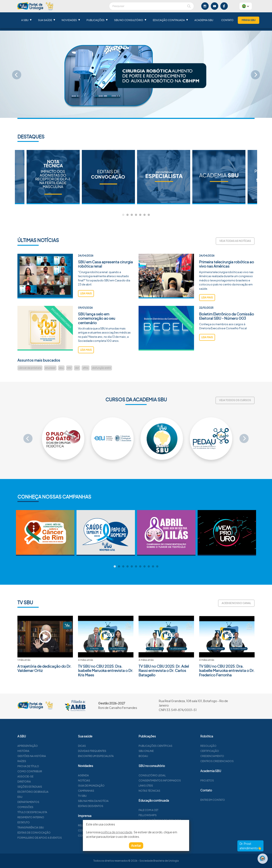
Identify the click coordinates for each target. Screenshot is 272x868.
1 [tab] (123, 215)
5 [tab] (140, 215)
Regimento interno (49, 817)
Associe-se (44, 776)
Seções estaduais (48, 787)
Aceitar (136, 845)
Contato (227, 20)
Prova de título (47, 766)
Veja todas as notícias (235, 241)
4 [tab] (136, 215)
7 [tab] (149, 215)
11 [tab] (157, 567)
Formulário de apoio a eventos (58, 838)
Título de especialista (51, 812)
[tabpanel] (164, 177)
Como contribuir (48, 771)
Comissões (44, 807)
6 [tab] (144, 215)
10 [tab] (153, 567)
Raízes (40, 761)
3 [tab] (132, 215)
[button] (246, 6)
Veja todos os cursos (235, 400)
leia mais (86, 312)
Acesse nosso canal (236, 603)
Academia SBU (204, 20)
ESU (38, 797)
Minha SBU (249, 20)
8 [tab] (144, 567)
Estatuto (42, 822)
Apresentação (46, 746)
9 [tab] (149, 567)
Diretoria (42, 782)
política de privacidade (117, 832)
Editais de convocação (52, 833)
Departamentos (47, 802)
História (42, 751)
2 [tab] (127, 215)
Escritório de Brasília (51, 792)
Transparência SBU (49, 827)
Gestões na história (50, 756)
